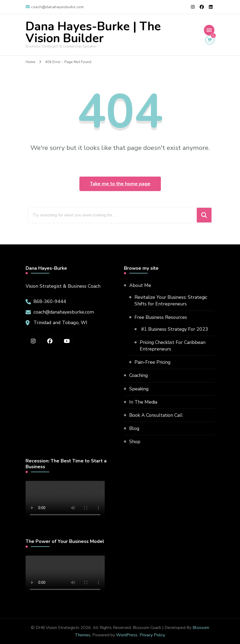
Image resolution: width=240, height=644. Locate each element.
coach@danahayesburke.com (64, 312)
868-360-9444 (50, 301)
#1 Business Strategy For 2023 (174, 329)
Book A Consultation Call (157, 415)
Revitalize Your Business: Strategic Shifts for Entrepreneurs (172, 300)
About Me (140, 285)
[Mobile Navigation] (209, 30)
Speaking (139, 389)
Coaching (139, 376)
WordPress (127, 635)
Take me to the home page (120, 184)
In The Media (143, 402)
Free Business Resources (161, 317)
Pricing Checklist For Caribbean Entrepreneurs (174, 346)
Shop (135, 442)
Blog (134, 429)
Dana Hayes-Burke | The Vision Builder (93, 32)
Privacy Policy (152, 635)
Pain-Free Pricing (153, 362)
